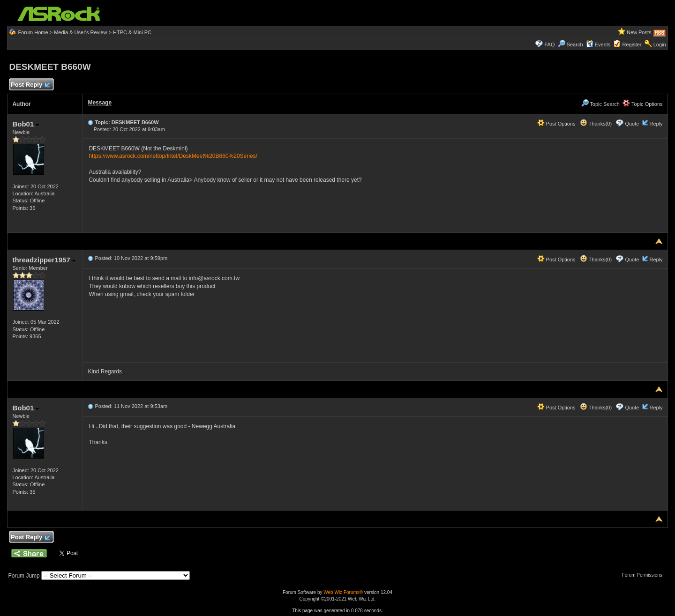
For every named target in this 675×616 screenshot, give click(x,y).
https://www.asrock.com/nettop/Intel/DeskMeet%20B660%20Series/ (173, 156)
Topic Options (643, 104)
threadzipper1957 (44, 260)
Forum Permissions (645, 575)
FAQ (549, 45)
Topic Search (600, 104)
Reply (656, 124)
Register (632, 45)
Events (598, 45)
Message (100, 103)
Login (660, 45)
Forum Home (33, 32)
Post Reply (30, 85)
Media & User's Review (80, 32)
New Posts (639, 32)
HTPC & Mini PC (132, 32)
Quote (632, 124)
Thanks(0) (596, 124)
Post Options (556, 124)
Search (575, 45)
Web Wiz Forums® (343, 592)
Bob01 (26, 124)
